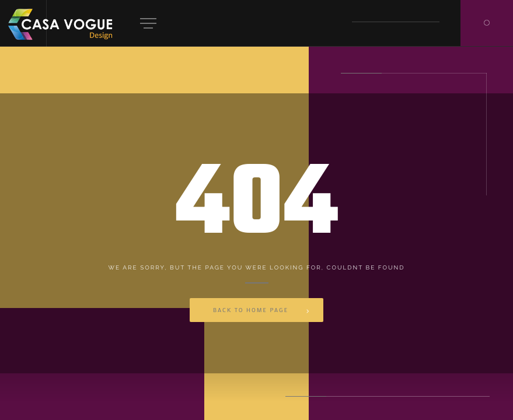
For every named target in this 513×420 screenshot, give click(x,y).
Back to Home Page (251, 310)
